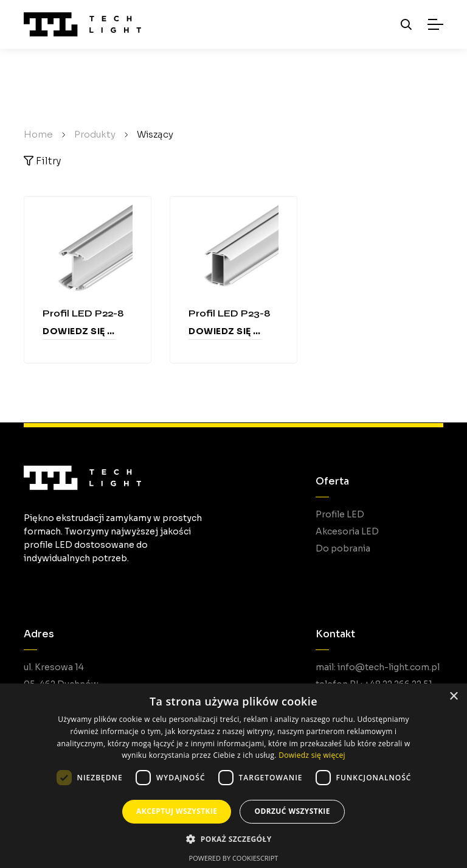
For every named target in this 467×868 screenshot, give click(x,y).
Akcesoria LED (347, 531)
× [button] (453, 697)
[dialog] (233, 776)
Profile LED (340, 514)
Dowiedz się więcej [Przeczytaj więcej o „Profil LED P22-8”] (79, 331)
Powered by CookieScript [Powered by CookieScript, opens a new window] (234, 858)
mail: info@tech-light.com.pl (378, 667)
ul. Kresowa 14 (54, 667)
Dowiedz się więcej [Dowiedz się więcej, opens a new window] (312, 755)
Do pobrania (343, 548)
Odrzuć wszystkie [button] (292, 811)
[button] (233, 839)
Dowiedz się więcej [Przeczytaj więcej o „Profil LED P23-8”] (225, 331)
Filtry (42, 161)
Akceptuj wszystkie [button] (177, 811)
